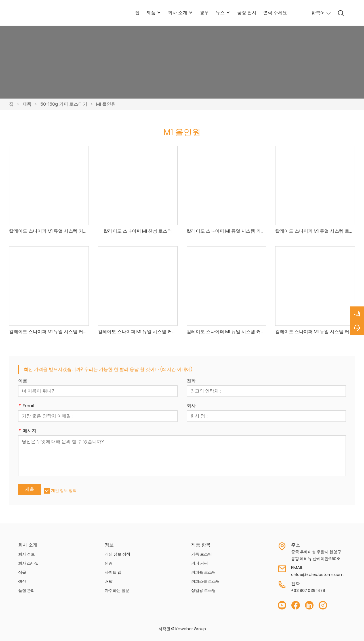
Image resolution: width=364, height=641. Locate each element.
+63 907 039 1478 (308, 590)
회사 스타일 (29, 563)
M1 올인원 (106, 104)
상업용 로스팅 (204, 590)
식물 (22, 572)
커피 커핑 (200, 563)
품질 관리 (27, 590)
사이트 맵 (113, 572)
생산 (22, 581)
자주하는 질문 (117, 590)
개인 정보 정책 (64, 490)
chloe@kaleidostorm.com (317, 575)
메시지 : (28, 431)
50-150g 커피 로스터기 (64, 104)
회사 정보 (27, 554)
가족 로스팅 (202, 554)
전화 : (192, 381)
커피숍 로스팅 (204, 572)
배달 (109, 581)
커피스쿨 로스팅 (206, 581)
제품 (27, 104)
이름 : (24, 381)
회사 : (192, 406)
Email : (27, 406)
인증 (109, 563)
